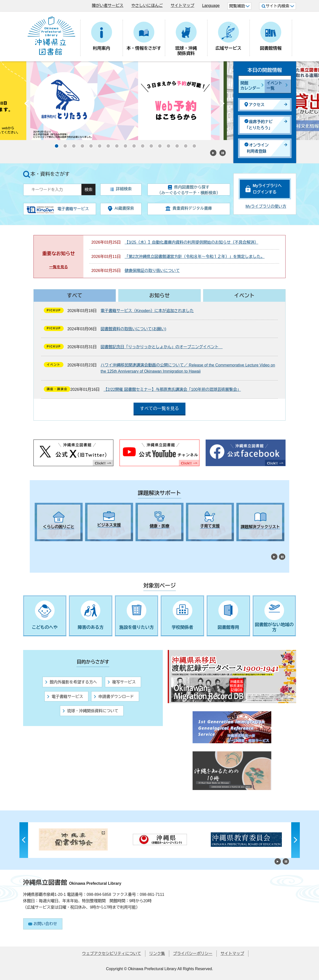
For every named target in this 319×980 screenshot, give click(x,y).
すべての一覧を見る (159, 409)
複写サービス (122, 682)
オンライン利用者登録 (257, 148)
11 (141, 144)
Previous (27, 105)
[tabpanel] (59, 522)
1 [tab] (37, 546)
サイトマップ (182, 6)
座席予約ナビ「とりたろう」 (259, 125)
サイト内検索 (278, 6)
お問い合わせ (43, 924)
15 (176, 144)
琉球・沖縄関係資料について (91, 711)
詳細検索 (121, 189)
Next (222, 105)
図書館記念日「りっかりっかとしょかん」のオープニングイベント (162, 347)
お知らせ (159, 295)
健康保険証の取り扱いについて (152, 271)
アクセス (255, 104)
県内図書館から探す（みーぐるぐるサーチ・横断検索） (189, 190)
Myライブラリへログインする (267, 189)
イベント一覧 (274, 86)
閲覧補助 (239, 6)
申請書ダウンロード (114, 697)
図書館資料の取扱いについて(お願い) (133, 329)
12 (150, 144)
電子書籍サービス (65, 697)
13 (158, 144)
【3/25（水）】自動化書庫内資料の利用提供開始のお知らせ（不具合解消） (191, 242)
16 (184, 144)
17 (193, 144)
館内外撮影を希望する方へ (71, 682)
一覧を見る (59, 267)
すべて (75, 295)
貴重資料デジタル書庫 (189, 209)
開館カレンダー (250, 86)
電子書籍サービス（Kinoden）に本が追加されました (147, 311)
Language (211, 6)
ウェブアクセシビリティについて (112, 954)
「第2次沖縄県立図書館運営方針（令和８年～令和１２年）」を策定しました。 (195, 257)
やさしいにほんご (147, 6)
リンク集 (157, 954)
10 (133, 144)
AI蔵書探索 (121, 209)
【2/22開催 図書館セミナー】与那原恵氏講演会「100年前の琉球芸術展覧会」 (172, 389)
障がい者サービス (108, 6)
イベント (244, 295)
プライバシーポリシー (193, 954)
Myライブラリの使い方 (266, 206)
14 (167, 144)
